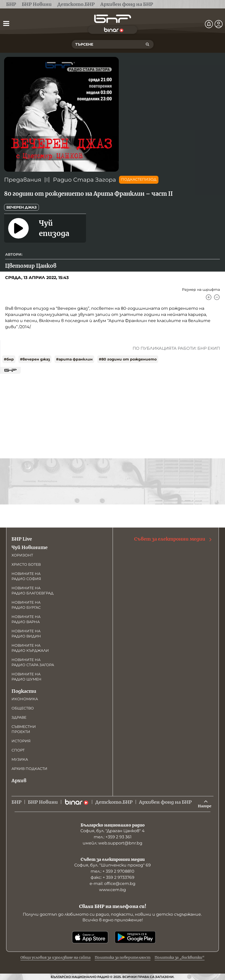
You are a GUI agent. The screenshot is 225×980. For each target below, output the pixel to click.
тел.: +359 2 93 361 (113, 837)
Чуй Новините (30, 547)
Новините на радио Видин (26, 634)
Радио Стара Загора (84, 180)
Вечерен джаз (22, 207)
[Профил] (219, 24)
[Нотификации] (209, 24)
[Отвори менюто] (6, 23)
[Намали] (217, 297)
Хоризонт (22, 555)
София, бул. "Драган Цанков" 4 (112, 831)
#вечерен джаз (35, 359)
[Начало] (113, 19)
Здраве (19, 717)
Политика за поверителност (123, 957)
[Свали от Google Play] (135, 937)
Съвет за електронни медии (173, 539)
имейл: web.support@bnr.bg (112, 843)
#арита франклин (74, 359)
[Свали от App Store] (90, 937)
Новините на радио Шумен (26, 677)
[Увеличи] (209, 297)
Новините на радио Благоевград (33, 591)
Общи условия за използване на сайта (56, 957)
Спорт (18, 750)
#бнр (9, 359)
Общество (23, 708)
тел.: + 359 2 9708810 (112, 871)
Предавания (23, 180)
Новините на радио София (26, 576)
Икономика (25, 699)
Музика (20, 759)
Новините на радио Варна (26, 619)
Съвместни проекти (24, 729)
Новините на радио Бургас (26, 605)
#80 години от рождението (128, 359)
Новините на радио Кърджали (30, 648)
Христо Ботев (26, 564)
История (21, 741)
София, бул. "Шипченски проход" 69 (112, 865)
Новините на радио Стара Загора (33, 662)
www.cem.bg (112, 890)
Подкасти (24, 691)
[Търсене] (147, 44)
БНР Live (22, 539)
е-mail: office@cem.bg (112, 884)
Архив (19, 781)
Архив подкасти (29, 769)
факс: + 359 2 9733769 (112, 877)
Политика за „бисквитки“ (180, 957)
